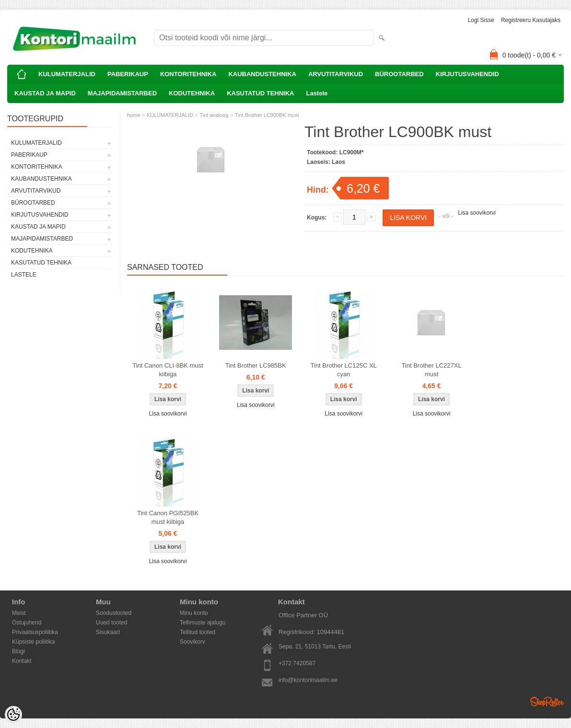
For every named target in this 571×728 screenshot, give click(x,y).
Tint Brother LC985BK (256, 365)
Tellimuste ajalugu (203, 623)
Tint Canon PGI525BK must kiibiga (168, 517)
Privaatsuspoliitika (35, 632)
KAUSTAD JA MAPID (45, 93)
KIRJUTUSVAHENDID (467, 74)
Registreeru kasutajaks (531, 20)
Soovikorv (192, 642)
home (134, 115)
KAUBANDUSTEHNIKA (262, 74)
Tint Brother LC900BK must (267, 115)
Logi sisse (481, 20)
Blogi (18, 651)
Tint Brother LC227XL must (431, 370)
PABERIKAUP (128, 74)
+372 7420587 (297, 663)
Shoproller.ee (547, 702)
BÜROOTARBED (399, 74)
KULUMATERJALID (67, 74)
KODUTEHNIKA (192, 93)
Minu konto (194, 613)
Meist (19, 613)
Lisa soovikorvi (477, 213)
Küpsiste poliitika (33, 642)
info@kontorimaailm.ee (308, 680)
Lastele (317, 93)
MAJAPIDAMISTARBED (122, 93)
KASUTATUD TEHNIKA (260, 93)
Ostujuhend (27, 623)
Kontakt (22, 661)
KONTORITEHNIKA (188, 74)
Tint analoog (214, 115)
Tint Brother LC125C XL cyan (344, 370)
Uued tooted (111, 623)
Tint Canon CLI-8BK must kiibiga (168, 370)
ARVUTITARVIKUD (336, 74)
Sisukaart (108, 632)
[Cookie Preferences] (13, 715)
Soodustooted (114, 613)
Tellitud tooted (198, 632)
